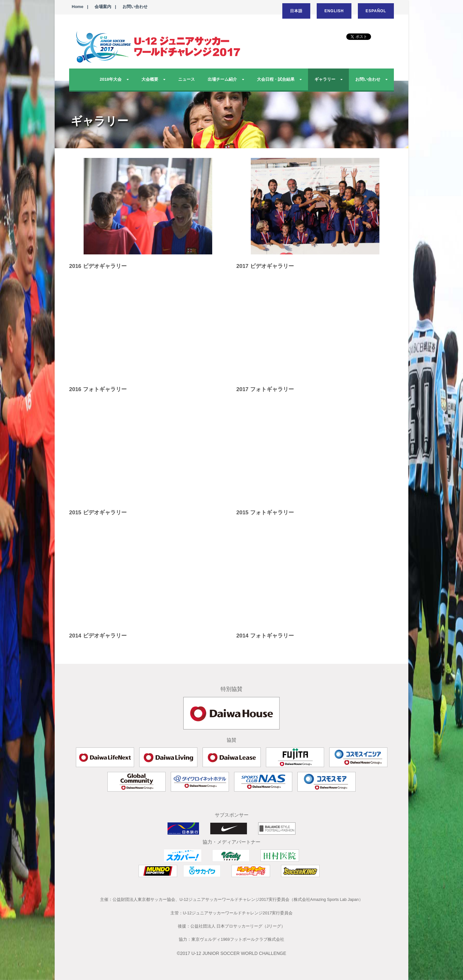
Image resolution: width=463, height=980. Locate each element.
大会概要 (150, 79)
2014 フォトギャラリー (265, 636)
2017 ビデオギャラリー (265, 266)
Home (77, 7)
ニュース (186, 79)
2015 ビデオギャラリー (98, 513)
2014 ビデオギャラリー (98, 636)
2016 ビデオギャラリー (98, 266)
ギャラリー (325, 79)
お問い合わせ (135, 7)
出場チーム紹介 (222, 79)
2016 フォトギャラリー (98, 389)
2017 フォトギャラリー (265, 389)
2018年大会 (111, 79)
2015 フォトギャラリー (265, 513)
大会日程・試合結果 (276, 79)
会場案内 (103, 7)
